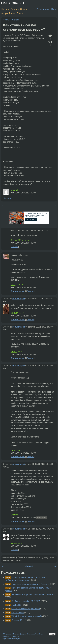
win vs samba (18, 613)
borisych (14, 313)
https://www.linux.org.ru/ (11, 639)
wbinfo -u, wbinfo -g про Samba (26, 609)
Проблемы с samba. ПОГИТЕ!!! (26, 601)
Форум (4, 13)
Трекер (12, 13)
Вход (54, 9)
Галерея (15, 9)
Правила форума (19, 634)
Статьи (24, 9)
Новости (5, 9)
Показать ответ (18, 291)
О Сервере (7, 634)
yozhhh (14, 352)
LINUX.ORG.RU (12, 3)
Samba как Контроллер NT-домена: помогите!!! (33, 594)
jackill (13, 285)
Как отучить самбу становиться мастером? (24, 27)
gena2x (14, 543)
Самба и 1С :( (18, 620)
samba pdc (16, 605)
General (16, 20)
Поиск (20, 13)
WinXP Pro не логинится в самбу (27, 616)
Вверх (52, 634)
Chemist (14, 190)
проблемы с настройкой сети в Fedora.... (30, 584)
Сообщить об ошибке (11, 636)
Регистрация (43, 9)
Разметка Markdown (35, 634)
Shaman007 (16, 240)
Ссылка (7, 198)
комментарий (19, 299)
